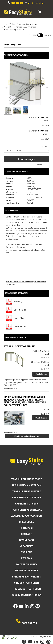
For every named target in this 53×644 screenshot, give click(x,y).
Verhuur (13, 24)
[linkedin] (27, 609)
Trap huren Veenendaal (26, 510)
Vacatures (26, 546)
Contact (27, 534)
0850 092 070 (17, 3)
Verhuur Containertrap (28, 24)
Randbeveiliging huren (27, 577)
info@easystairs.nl (36, 3)
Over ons (27, 552)
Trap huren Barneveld (27, 491)
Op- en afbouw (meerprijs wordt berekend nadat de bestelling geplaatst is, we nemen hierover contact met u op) (25, 401)
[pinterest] (38, 609)
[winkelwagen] (40, 12)
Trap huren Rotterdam (27, 497)
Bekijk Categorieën (27, 45)
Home (4, 24)
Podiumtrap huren (27, 570)
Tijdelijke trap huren (26, 589)
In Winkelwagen (26, 159)
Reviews (27, 558)
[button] (7, 88)
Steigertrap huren (26, 583)
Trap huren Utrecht (26, 504)
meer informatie (10, 389)
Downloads (26, 540)
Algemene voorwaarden (26, 516)
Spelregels (27, 522)
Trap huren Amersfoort (27, 479)
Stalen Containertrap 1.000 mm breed (20, 27)
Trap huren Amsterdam (27, 485)
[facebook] (15, 609)
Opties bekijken (43, 165)
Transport (26, 528)
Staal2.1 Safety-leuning (20, 346)
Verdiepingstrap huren (26, 595)
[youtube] (21, 609)
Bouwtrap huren (26, 564)
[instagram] (32, 609)
